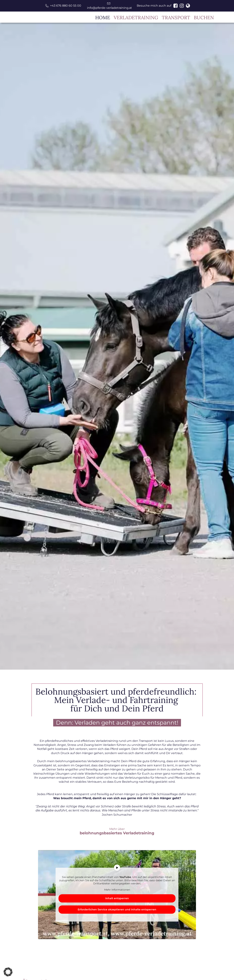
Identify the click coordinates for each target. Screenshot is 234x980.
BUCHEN (204, 17)
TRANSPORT (176, 17)
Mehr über (117, 831)
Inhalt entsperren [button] (117, 898)
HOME (103, 17)
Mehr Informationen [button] (117, 890)
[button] (63, 6)
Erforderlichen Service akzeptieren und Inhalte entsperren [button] (117, 909)
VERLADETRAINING (136, 17)
